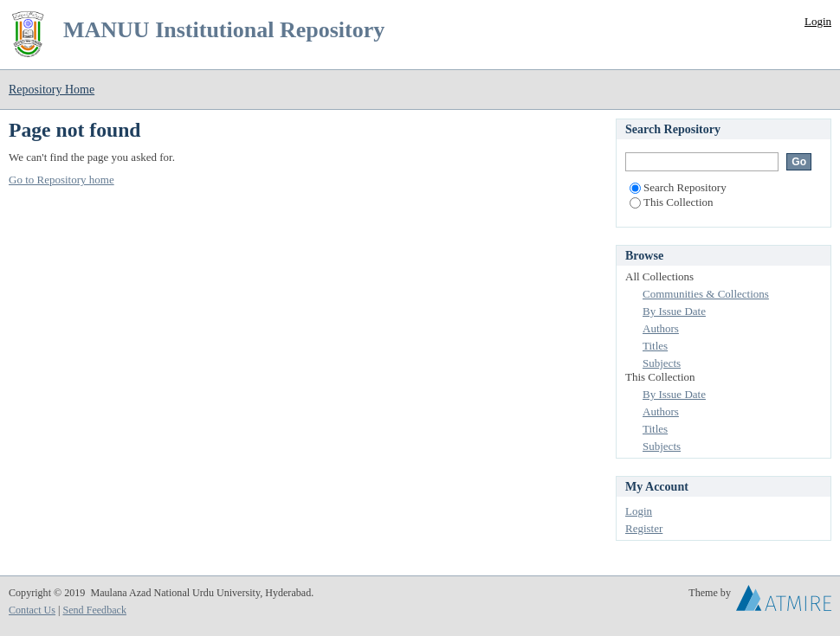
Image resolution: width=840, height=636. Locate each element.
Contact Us (32, 610)
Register (644, 528)
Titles (655, 346)
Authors (661, 328)
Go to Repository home (61, 180)
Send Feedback (94, 610)
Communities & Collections (706, 294)
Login (818, 21)
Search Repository (678, 187)
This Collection (672, 202)
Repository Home (52, 90)
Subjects (662, 363)
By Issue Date (674, 311)
